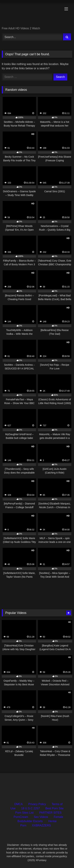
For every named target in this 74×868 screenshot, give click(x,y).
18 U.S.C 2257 (31, 808)
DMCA (18, 804)
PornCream (21, 817)
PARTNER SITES (50, 813)
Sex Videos (41, 817)
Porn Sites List (25, 813)
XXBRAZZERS (42, 825)
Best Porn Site (55, 808)
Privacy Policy (37, 804)
